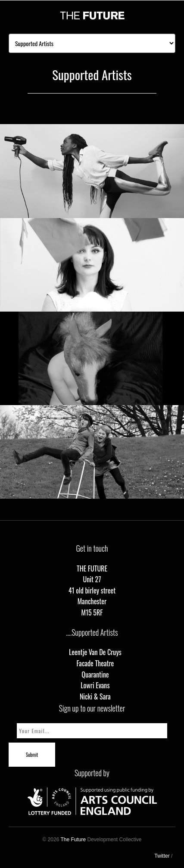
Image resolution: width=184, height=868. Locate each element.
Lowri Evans (95, 685)
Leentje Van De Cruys (95, 652)
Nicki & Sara (95, 696)
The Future (73, 840)
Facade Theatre (95, 663)
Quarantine (95, 674)
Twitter (162, 856)
